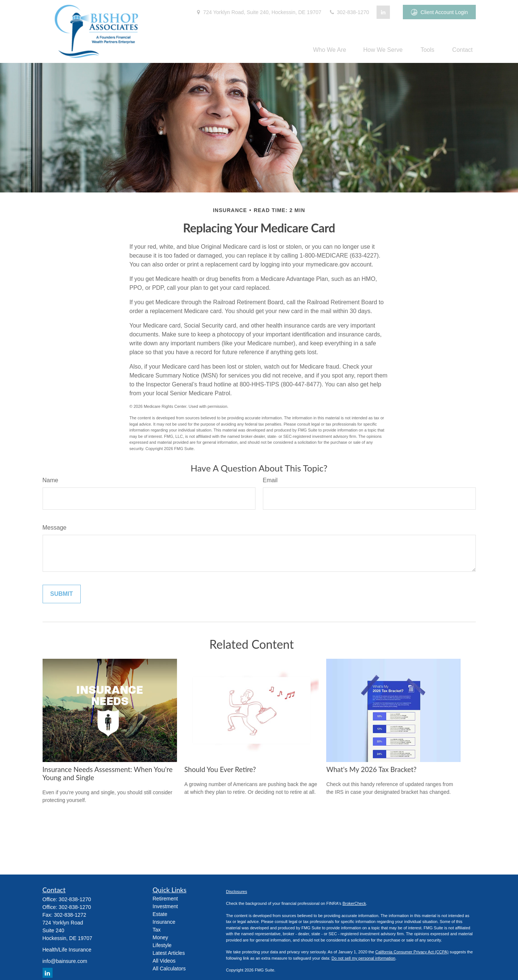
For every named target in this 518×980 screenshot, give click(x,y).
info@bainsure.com (65, 961)
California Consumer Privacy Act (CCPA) (412, 952)
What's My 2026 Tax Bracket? (371, 769)
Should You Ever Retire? (220, 769)
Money (160, 937)
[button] (330, 50)
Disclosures (236, 892)
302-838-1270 (349, 12)
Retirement (165, 899)
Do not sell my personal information (363, 958)
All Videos (164, 961)
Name (51, 480)
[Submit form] (62, 594)
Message (55, 528)
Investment (165, 906)
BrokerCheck (354, 903)
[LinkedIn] (383, 12)
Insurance (164, 922)
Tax (157, 930)
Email (270, 480)
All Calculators (169, 969)
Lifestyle (162, 945)
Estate (160, 914)
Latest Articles (169, 953)
